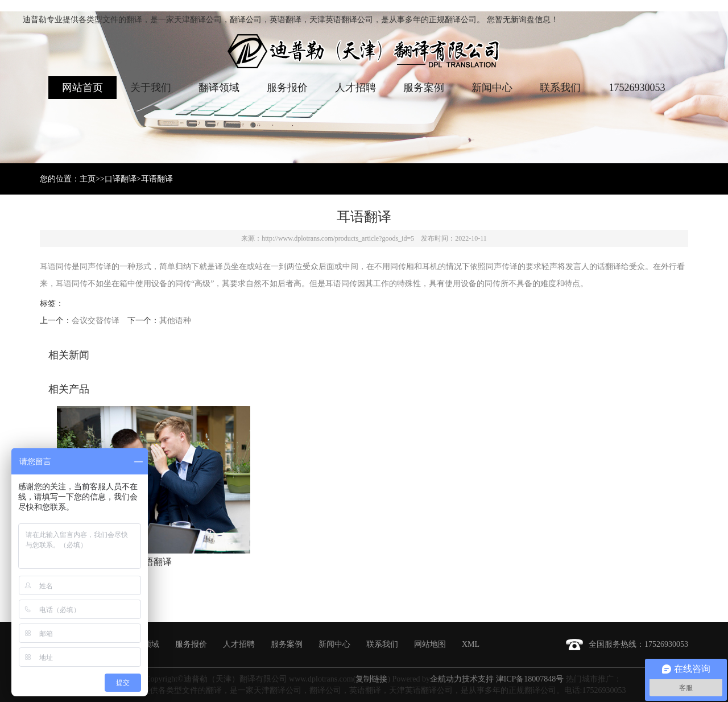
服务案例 (424, 88)
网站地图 (430, 644)
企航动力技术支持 (462, 679)
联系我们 (560, 88)
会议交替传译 (96, 321)
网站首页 (82, 88)
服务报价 (287, 88)
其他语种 (175, 321)
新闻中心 (492, 88)
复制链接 (371, 679)
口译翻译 (121, 179)
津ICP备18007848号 (530, 679)
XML (471, 644)
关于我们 (151, 88)
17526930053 (637, 88)
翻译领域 (219, 88)
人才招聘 (355, 88)
